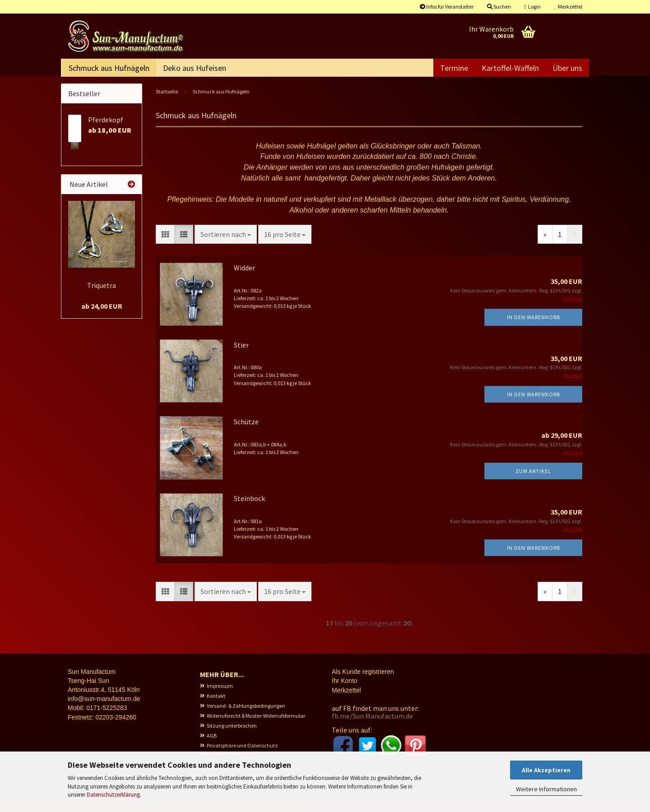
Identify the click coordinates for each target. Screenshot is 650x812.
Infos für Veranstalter (447, 7)
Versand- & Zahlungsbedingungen (246, 719)
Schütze (246, 435)
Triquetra (102, 299)
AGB (212, 749)
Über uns (567, 68)
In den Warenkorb (534, 331)
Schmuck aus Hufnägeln (109, 68)
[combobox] (226, 248)
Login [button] (533, 7)
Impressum (220, 699)
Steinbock (249, 512)
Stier (241, 358)
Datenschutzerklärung (113, 795)
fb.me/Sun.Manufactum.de (372, 729)
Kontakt (216, 709)
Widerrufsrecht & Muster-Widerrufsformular (256, 729)
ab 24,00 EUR (102, 320)
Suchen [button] (499, 7)
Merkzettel (568, 7)
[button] (165, 248)
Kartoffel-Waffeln (510, 68)
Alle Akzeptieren (546, 770)
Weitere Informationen (546, 789)
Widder (244, 281)
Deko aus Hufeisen (195, 68)
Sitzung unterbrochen (232, 739)
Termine (454, 68)
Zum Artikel (533, 485)
